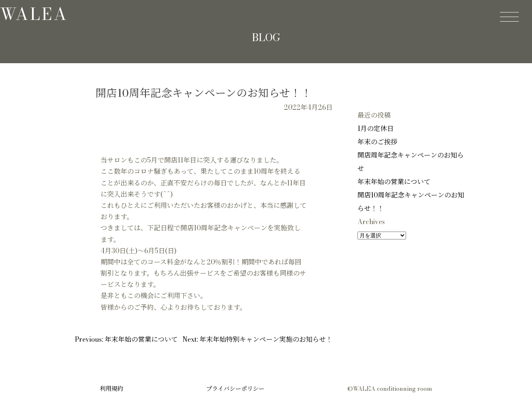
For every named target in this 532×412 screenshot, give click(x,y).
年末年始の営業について (394, 182)
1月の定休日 (376, 128)
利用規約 (111, 389)
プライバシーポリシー (235, 389)
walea (34, 14)
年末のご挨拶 (377, 142)
